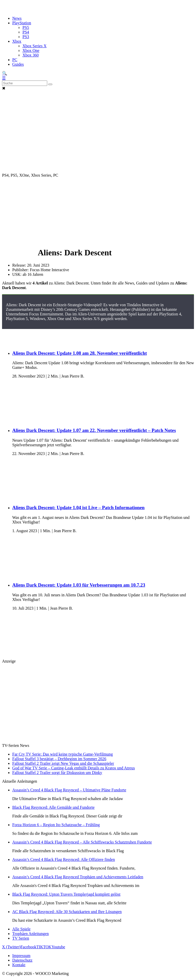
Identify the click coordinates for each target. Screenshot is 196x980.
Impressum (21, 956)
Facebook (28, 947)
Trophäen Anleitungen (30, 934)
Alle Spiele (21, 929)
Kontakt (19, 965)
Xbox (17, 41)
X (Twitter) (11, 947)
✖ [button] (4, 88)
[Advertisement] (98, 102)
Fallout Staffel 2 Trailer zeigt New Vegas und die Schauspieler (63, 763)
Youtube (58, 947)
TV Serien (21, 938)
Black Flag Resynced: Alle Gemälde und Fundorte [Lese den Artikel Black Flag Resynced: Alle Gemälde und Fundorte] (53, 807)
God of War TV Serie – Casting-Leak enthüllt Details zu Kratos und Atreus (73, 768)
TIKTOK (44, 947)
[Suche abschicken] (50, 84)
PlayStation (22, 23)
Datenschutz (22, 960)
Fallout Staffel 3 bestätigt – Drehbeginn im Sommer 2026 (59, 759)
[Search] (25, 83)
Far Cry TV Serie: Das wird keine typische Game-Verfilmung (63, 754)
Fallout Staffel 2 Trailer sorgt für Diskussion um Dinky (57, 773)
